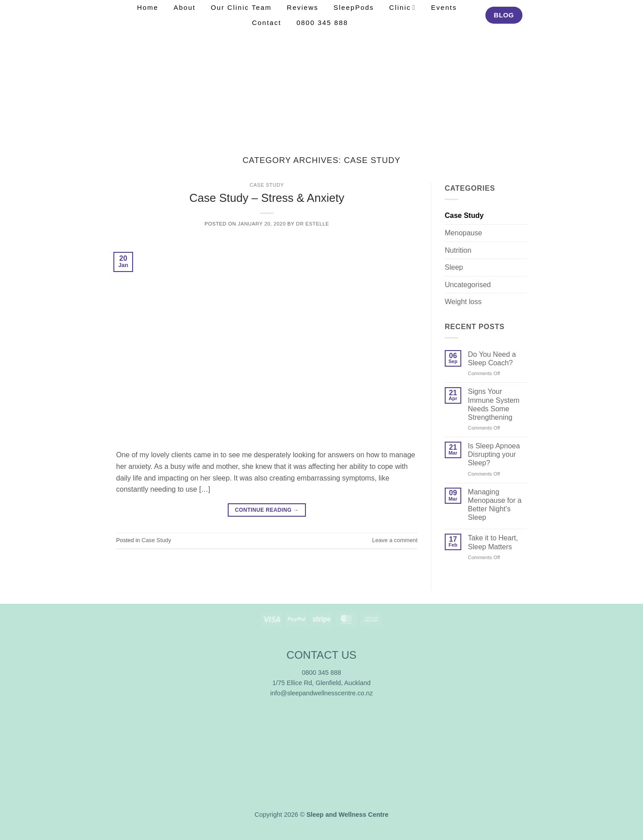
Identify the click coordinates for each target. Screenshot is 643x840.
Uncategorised (468, 285)
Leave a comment (395, 540)
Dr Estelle (313, 224)
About (185, 7)
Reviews (303, 7)
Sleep (454, 267)
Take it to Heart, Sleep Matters (493, 542)
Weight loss (463, 302)
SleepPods (354, 7)
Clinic (403, 7)
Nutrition (458, 250)
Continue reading (267, 510)
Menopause (463, 233)
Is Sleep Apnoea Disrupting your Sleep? (494, 454)
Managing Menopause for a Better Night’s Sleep (495, 505)
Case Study (267, 185)
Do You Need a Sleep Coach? (492, 359)
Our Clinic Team (241, 7)
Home (148, 7)
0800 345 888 (322, 23)
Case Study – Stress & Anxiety (267, 198)
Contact (267, 23)
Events (444, 7)
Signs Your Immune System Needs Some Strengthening (494, 404)
